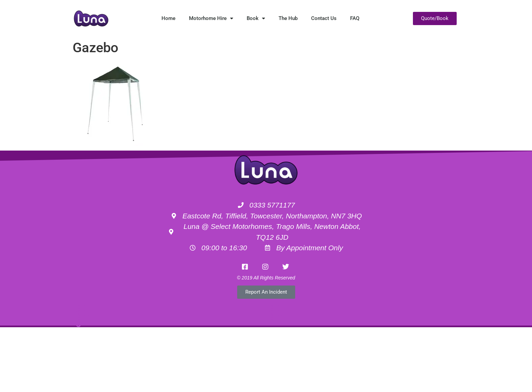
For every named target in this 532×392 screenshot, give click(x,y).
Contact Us (324, 18)
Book (256, 18)
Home (168, 18)
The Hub (288, 18)
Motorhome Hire (211, 18)
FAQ (355, 18)
